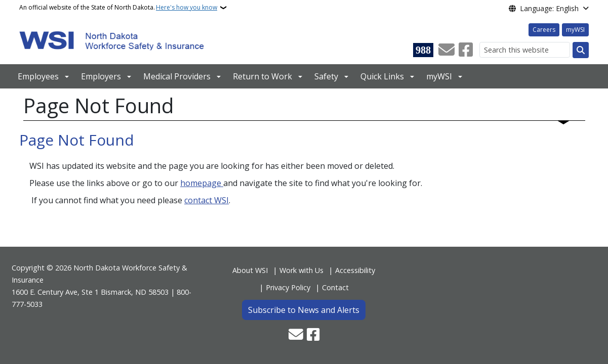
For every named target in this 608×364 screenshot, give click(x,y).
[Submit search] (581, 50)
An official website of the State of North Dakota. (118, 8)
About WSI (250, 270)
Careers (544, 30)
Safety (326, 76)
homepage (202, 183)
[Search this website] (525, 50)
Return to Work (262, 76)
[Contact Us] (447, 50)
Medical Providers (177, 76)
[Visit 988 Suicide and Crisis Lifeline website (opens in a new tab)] (423, 50)
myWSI (575, 30)
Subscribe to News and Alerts (304, 310)
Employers (101, 76)
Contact (335, 287)
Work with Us (301, 270)
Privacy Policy (288, 287)
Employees (38, 76)
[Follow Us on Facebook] (466, 50)
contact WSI (207, 200)
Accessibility (355, 270)
